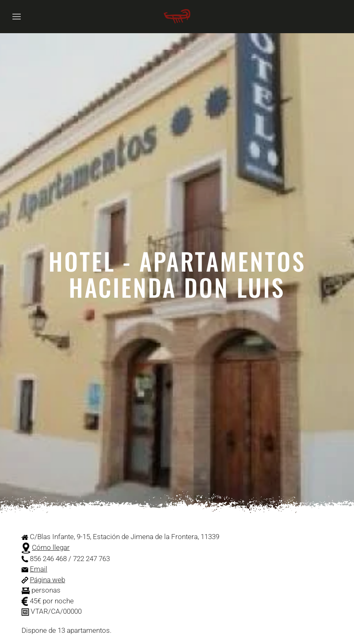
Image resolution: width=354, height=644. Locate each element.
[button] (17, 17)
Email (39, 569)
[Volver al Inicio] (177, 17)
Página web (47, 580)
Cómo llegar (51, 547)
